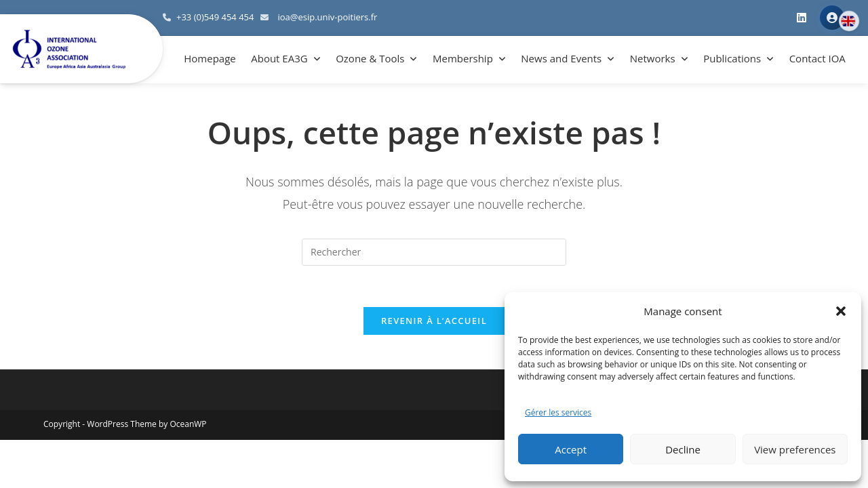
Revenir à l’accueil (434, 321)
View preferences (795, 449)
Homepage (210, 58)
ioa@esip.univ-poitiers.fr (327, 17)
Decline (683, 449)
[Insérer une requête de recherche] (434, 252)
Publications (732, 58)
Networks (653, 58)
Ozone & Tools (370, 58)
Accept (571, 449)
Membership (463, 58)
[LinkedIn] (802, 18)
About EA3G (279, 58)
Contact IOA (817, 58)
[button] (841, 311)
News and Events (561, 58)
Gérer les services (558, 412)
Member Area (832, 18)
